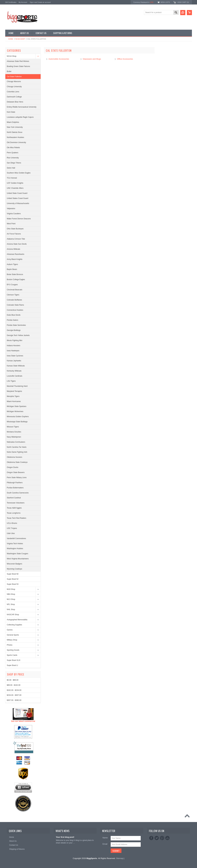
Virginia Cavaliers (14, 214)
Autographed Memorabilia (17, 620)
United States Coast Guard (18, 198)
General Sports (13, 635)
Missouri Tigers (13, 427)
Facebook (151, 838)
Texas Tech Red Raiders (17, 518)
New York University (15, 127)
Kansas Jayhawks (14, 361)
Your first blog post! (65, 837)
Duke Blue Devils (14, 315)
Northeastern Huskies (15, 137)
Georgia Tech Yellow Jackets (18, 335)
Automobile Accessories (59, 59)
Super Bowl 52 (13, 579)
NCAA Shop (20, 39)
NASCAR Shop (13, 615)
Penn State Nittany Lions (17, 478)
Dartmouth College (14, 97)
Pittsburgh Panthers (15, 483)
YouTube (167, 838)
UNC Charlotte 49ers (15, 188)
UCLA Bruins (12, 523)
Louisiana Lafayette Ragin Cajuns (20, 117)
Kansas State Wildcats (16, 366)
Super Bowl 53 (13, 584)
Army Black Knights (15, 259)
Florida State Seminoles (16, 325)
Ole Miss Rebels (13, 148)
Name (105, 838)
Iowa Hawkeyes (13, 351)
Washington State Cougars (18, 554)
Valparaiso (11, 208)
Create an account (44, 2)
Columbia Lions (13, 92)
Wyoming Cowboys (15, 569)
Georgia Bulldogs (14, 330)
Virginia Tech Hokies (15, 544)
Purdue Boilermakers (15, 488)
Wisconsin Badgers (15, 564)
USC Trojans (12, 528)
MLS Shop (11, 599)
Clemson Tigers (13, 295)
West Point (11, 224)
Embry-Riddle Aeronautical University (22, 107)
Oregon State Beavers (16, 472)
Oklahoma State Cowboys (17, 462)
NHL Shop (11, 609)
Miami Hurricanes (14, 401)
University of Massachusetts (18, 203)
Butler (9, 71)
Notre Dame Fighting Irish (17, 452)
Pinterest (162, 838)
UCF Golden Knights (15, 183)
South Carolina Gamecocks (18, 493)
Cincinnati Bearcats (15, 290)
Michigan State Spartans (17, 406)
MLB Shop (11, 589)
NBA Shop (11, 594)
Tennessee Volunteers (16, 503)
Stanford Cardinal (14, 498)
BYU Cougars (12, 285)
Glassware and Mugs (92, 59)
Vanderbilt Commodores (17, 538)
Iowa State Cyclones (15, 356)
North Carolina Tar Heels (17, 447)
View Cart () (183, 2)
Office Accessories (125, 59)
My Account (23, 2)
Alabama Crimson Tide (16, 239)
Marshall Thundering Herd (17, 386)
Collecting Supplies (14, 625)
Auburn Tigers (12, 264)
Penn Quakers (13, 153)
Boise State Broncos (15, 274)
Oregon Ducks (13, 467)
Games (10, 630)
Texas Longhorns (14, 513)
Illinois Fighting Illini (15, 340)
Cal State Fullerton (14, 77)
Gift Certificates (11, 2)
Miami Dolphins (13, 122)
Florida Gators (13, 320)
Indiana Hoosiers (14, 346)
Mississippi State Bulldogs (17, 422)
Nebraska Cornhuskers (16, 442)
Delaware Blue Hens (15, 102)
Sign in (32, 2)
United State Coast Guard (17, 193)
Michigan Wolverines (15, 411)
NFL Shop (11, 604)
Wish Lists (165, 2)
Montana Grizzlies (14, 432)
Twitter (157, 838)
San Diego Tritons (14, 163)
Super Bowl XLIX (14, 660)
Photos (10, 645)
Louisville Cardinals (15, 376)
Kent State (11, 112)
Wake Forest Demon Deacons (19, 219)
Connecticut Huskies (15, 310)
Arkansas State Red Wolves (18, 61)
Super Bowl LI (12, 665)
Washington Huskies (15, 549)
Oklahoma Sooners (15, 457)
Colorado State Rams (15, 305)
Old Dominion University (17, 142)
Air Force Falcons (14, 234)
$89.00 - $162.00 (14, 796)
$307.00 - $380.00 (14, 811)
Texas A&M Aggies (14, 508)
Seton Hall (11, 168)
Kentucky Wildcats (14, 371)
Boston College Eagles (16, 279)
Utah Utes (11, 533)
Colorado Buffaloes (14, 300)
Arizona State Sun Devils (17, 244)
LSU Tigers (11, 381)
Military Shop (12, 640)
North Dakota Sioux (15, 132)
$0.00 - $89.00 (13, 791)
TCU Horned (12, 178)
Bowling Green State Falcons (18, 66)
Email (105, 844)
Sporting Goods (13, 650)
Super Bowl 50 (13, 574)
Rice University (13, 158)
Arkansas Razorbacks (16, 254)
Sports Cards (12, 655)
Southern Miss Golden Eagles (19, 173)
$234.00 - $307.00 (14, 806)
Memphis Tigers (13, 396)
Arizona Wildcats (14, 249)
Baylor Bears (12, 269)
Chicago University (14, 87)
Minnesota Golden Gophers (18, 417)
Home (11, 39)
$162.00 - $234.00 (14, 801)
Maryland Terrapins (14, 391)
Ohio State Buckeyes (15, 229)
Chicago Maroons (14, 81)
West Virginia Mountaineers (18, 559)
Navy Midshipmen (14, 437)
